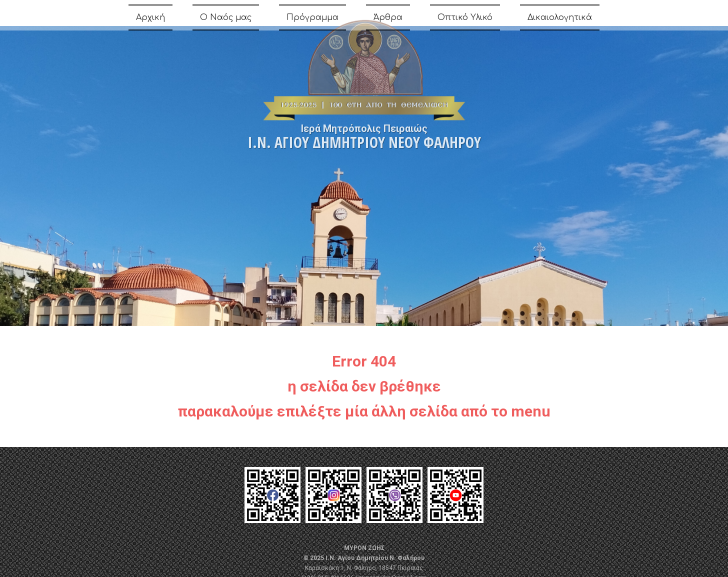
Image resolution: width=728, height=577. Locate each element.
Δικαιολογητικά (560, 19)
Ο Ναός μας (226, 19)
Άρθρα (388, 19)
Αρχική (150, 19)
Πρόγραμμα (312, 19)
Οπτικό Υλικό (465, 19)
